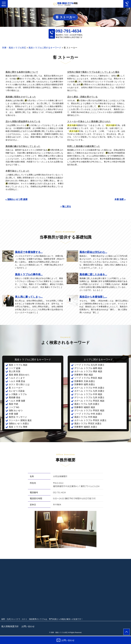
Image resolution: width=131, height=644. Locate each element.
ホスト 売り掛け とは (19, 384)
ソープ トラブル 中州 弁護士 (88, 414)
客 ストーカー (16, 388)
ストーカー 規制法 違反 (20, 420)
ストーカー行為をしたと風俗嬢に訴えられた (89, 122)
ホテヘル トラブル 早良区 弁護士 (90, 420)
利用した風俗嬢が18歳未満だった (84, 146)
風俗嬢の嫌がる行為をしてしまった (23, 146)
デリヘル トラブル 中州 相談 (88, 394)
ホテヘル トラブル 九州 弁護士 (89, 391)
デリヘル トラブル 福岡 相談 (88, 368)
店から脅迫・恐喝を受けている (82, 97)
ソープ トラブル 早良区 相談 (88, 378)
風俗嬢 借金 (15, 398)
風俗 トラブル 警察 (18, 427)
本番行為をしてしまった (17, 171)
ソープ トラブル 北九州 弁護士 (89, 365)
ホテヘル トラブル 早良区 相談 (89, 401)
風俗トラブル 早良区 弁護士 (88, 424)
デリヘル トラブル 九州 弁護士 (89, 398)
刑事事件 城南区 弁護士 (86, 427)
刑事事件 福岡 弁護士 (85, 384)
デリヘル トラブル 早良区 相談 (89, 411)
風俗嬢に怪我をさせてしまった (21, 97)
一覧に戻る (66, 207)
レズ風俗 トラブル (18, 394)
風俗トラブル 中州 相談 (86, 417)
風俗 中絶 (13, 404)
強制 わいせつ (16, 411)
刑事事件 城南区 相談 (85, 407)
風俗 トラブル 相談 (18, 365)
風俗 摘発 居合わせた (19, 375)
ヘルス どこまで (17, 378)
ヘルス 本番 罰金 (17, 381)
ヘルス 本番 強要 (17, 401)
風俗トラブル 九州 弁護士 (87, 404)
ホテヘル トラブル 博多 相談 (88, 371)
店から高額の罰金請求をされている (23, 122)
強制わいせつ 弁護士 (19, 424)
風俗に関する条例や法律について (22, 72)
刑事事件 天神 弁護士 (85, 381)
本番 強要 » (120, 199)
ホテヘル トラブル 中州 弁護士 (89, 388)
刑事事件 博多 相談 (84, 375)
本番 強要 (13, 414)
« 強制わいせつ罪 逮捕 (17, 199)
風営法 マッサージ (18, 417)
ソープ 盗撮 (15, 368)
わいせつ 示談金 (17, 391)
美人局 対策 (15, 371)
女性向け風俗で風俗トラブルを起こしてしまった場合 (93, 72)
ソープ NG (14, 407)
